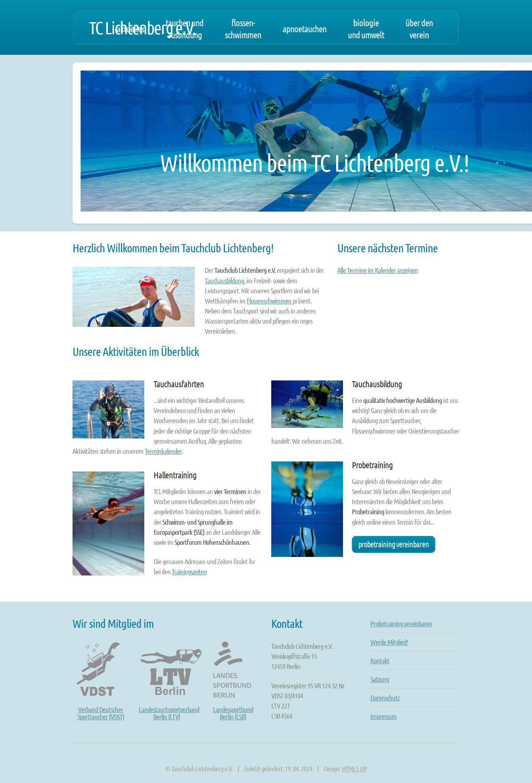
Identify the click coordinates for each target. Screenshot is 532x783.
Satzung (380, 679)
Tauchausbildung (224, 280)
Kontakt (380, 660)
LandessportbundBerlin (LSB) (233, 706)
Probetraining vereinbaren (394, 544)
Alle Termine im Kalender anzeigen (378, 270)
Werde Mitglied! (389, 642)
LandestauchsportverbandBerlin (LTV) (174, 706)
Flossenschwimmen (270, 301)
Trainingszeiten (189, 571)
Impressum (383, 716)
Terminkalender (163, 451)
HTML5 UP (354, 768)
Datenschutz (385, 698)
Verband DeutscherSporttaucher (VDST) (101, 706)
